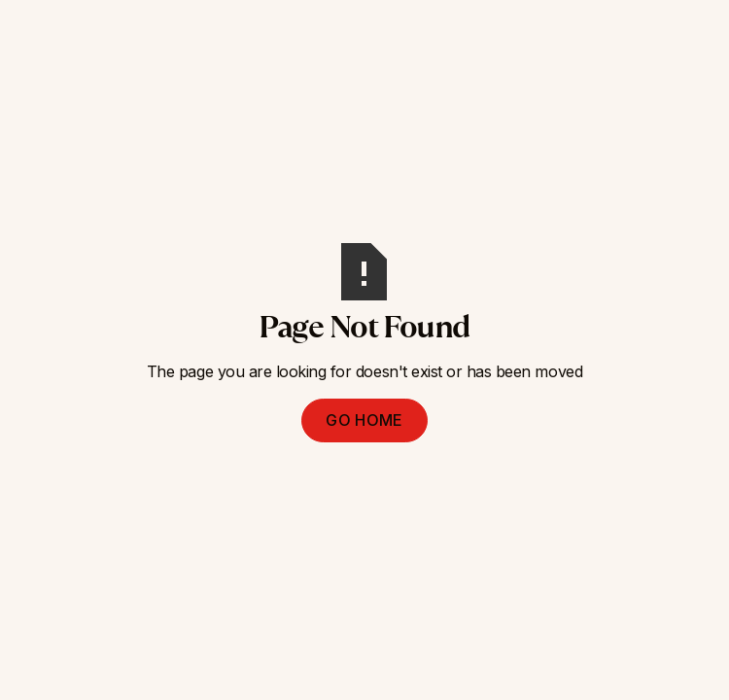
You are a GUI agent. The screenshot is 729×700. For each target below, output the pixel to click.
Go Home (364, 420)
